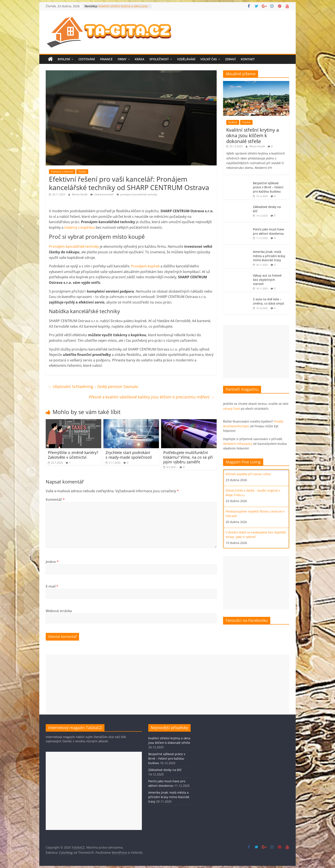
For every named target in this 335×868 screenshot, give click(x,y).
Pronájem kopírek (145, 266)
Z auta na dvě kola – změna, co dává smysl (269, 301)
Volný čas (209, 59)
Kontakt (248, 59)
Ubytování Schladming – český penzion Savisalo (93, 386)
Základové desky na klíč (165, 770)
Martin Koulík (80, 194)
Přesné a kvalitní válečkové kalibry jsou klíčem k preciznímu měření (152, 397)
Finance (106, 59)
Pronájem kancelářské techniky (74, 246)
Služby (82, 172)
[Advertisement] (256, 352)
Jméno (52, 562)
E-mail (52, 586)
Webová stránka (59, 611)
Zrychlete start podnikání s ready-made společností (129, 455)
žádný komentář (102, 194)
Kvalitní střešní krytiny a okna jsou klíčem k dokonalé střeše (123, 8)
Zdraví (230, 59)
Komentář (55, 500)
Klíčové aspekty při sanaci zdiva (248, 474)
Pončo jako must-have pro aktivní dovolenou (269, 231)
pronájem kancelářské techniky (139, 194)
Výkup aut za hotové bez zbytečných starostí (267, 280)
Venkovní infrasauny (238, 444)
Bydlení (64, 59)
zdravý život (231, 409)
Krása (140, 59)
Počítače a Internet (62, 172)
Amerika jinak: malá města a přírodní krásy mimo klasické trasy (269, 256)
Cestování (87, 59)
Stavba (246, 122)
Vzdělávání (186, 59)
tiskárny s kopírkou (80, 227)
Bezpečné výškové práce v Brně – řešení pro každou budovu (268, 187)
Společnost (159, 59)
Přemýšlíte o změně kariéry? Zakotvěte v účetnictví (73, 455)
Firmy (122, 59)
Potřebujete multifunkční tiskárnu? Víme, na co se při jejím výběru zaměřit (188, 457)
